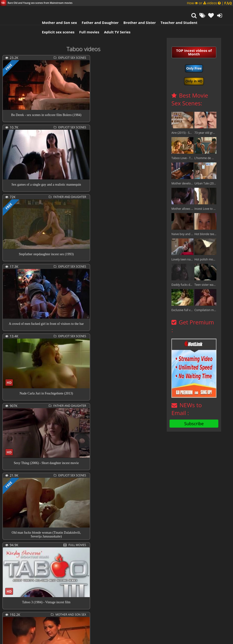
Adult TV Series (113, 32)
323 (64, 618)
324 (73, 618)
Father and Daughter (96, 22)
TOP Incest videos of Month (194, 52)
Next (151, 619)
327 (100, 618)
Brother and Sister (136, 22)
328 (109, 618)
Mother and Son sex (55, 22)
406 (136, 618)
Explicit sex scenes (54, 32)
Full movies (85, 32)
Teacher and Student (175, 22)
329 (118, 618)
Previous (13, 619)
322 (55, 618)
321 (46, 618)
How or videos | (209, 3)
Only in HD (194, 81)
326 (91, 618)
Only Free (194, 68)
